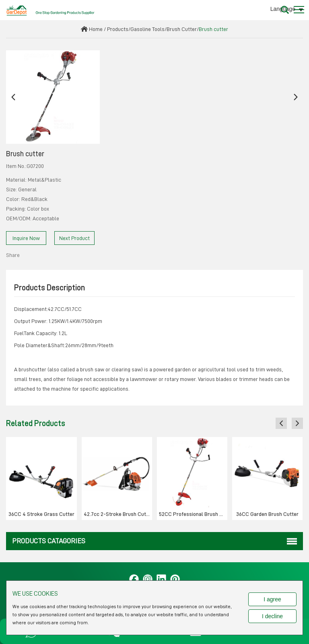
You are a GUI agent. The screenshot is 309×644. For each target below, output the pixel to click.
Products (118, 29)
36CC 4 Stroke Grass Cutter (41, 514)
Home (96, 29)
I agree (272, 599)
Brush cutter (213, 29)
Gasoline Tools (147, 29)
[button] (13, 97)
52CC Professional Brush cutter (193, 514)
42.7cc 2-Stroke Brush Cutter (118, 514)
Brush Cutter (182, 29)
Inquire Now (26, 238)
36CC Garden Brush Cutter (267, 514)
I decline (272, 616)
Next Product (74, 238)
